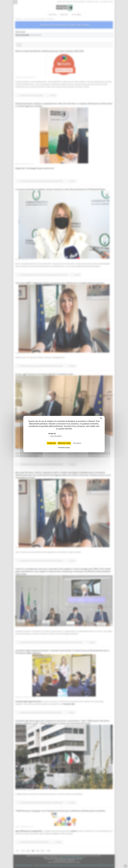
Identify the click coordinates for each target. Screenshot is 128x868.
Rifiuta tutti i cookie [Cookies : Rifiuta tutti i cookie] (64, 443)
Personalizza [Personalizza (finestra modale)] (77, 443)
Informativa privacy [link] (64, 448)
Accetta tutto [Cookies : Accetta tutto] (52, 443)
